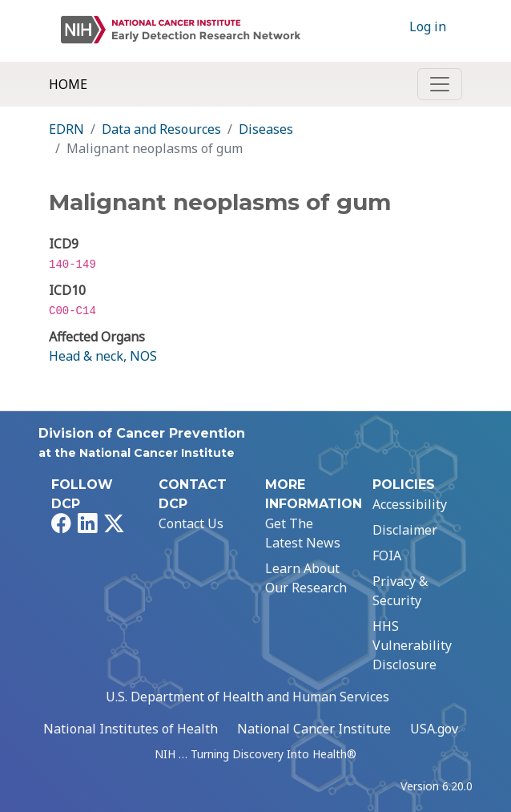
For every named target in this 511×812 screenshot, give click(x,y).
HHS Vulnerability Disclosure (412, 645)
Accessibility (410, 504)
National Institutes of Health (131, 729)
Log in (428, 26)
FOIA (387, 555)
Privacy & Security (400, 591)
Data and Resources (161, 129)
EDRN (66, 129)
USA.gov (434, 729)
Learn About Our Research (306, 578)
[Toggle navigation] (440, 84)
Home (68, 84)
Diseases (266, 129)
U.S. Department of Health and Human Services (247, 697)
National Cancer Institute (314, 729)
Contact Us (191, 523)
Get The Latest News (303, 533)
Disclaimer (405, 530)
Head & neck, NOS (103, 356)
